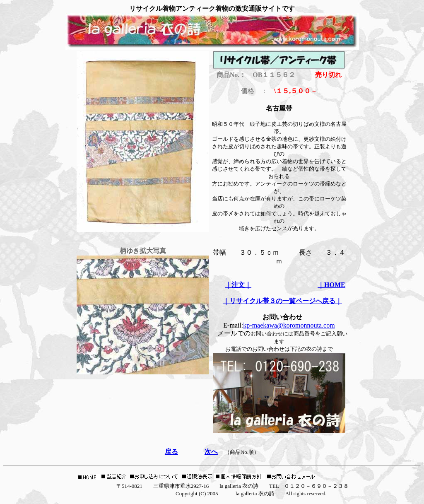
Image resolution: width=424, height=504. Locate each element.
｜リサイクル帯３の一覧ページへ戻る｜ (282, 301)
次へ (211, 452)
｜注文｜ (238, 285)
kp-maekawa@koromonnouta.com (289, 325)
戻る (171, 452)
